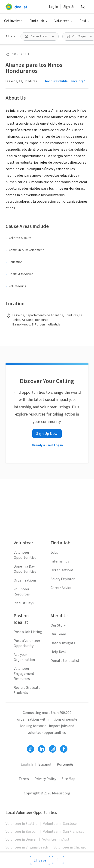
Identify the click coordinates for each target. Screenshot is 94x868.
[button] (39, 21)
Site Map (68, 779)
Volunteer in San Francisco (64, 832)
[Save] (40, 860)
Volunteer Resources (22, 592)
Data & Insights (63, 643)
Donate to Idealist (65, 661)
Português (65, 764)
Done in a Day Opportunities (25, 569)
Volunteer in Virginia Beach (27, 847)
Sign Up (69, 7)
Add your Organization (24, 657)
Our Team (58, 634)
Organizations (25, 580)
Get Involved (13, 21)
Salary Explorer (63, 579)
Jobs (54, 553)
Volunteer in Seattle (21, 824)
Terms (24, 779)
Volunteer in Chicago (70, 847)
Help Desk (59, 652)
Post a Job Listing (28, 632)
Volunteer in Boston (21, 832)
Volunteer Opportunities (25, 555)
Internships (60, 561)
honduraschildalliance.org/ (65, 81)
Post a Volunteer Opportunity (27, 643)
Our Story (58, 625)
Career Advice (61, 588)
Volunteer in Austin (57, 839)
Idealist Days (24, 603)
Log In (53, 7)
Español (45, 764)
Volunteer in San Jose (60, 824)
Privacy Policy (45, 779)
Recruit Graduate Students (27, 690)
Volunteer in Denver (21, 839)
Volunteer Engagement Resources (24, 674)
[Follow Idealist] (30, 749)
